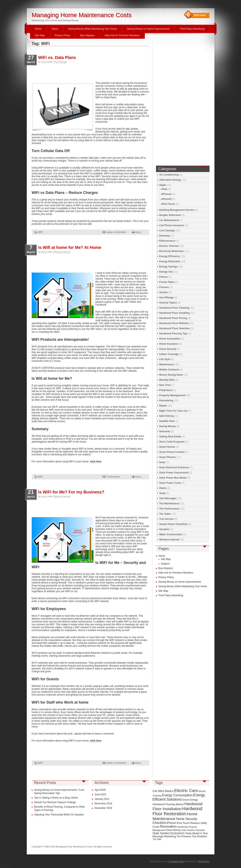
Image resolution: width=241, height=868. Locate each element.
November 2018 (103, 808)
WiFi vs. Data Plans (57, 57)
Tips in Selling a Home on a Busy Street (56, 798)
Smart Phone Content (172, 452)
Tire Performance (169, 509)
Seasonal (165, 431)
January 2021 (102, 799)
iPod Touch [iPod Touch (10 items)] (183, 823)
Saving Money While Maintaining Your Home (93, 29)
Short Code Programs (172, 442)
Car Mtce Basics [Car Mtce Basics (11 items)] (163, 791)
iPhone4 (167, 194)
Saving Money (168, 426)
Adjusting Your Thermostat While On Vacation (59, 815)
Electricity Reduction (172, 251)
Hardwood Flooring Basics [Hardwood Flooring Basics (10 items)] (168, 804)
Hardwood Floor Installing (175, 313)
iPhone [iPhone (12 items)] (171, 823)
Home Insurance (169, 344)
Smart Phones (168, 457)
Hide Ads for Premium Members (122, 35)
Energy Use (166, 272)
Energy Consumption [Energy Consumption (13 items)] (177, 795)
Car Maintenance (169, 220)
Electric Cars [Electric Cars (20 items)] (186, 791)
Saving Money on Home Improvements (148, 29)
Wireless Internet (62, 252)
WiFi (40, 232)
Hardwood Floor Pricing (173, 318)
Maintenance (167, 364)
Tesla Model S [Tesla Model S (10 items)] (194, 833)
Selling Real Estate (170, 437)
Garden (164, 292)
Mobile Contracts (169, 370)
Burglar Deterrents (170, 215)
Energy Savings (169, 267)
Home (38, 29)
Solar (162, 462)
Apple (163, 185)
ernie (44, 62)
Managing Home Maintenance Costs (82, 15)
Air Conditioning (169, 175)
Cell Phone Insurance (172, 225)
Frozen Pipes (167, 282)
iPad (165, 189)
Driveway (165, 236)
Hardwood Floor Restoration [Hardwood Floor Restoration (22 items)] (177, 811)
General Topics (168, 303)
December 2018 (103, 804)
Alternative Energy (170, 180)
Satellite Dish (167, 421)
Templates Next (176, 861)
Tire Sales (165, 514)
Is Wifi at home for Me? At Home (70, 247)
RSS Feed (200, 15)
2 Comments (113, 477)
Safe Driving (166, 416)
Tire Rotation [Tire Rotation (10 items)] (199, 836)
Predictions (166, 390)
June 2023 (100, 794)
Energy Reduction (170, 261)
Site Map (40, 35)
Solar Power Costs (170, 483)
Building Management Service (177, 210)
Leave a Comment (116, 232)
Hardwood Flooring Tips (173, 334)
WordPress (204, 861)
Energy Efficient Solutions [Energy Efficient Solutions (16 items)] (179, 797)
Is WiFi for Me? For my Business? (71, 492)
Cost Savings (60, 62)
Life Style (165, 359)
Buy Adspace (87, 35)
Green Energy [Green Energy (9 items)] (190, 800)
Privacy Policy (62, 35)
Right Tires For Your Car (173, 411)
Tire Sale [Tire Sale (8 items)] (157, 839)
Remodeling (166, 401)
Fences (164, 277)
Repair (163, 406)
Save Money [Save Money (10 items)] (173, 830)
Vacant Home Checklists (174, 524)
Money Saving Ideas (171, 375)
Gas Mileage (166, 298)
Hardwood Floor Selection (175, 328)
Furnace (164, 287)
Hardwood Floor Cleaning (174, 308)
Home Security (168, 349)
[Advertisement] (80, 72)
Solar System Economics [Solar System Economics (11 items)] (169, 833)
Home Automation (170, 339)
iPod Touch (169, 204)
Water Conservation (171, 534)
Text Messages (168, 498)
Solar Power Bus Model (173, 478)
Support (165, 564)
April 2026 (100, 790)
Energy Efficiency (170, 256)
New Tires (165, 385)
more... (139, 232)
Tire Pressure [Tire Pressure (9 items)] (184, 836)
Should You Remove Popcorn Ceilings (55, 802)
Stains (163, 488)
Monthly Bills (167, 380)
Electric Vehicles (169, 246)
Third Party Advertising (192, 29)
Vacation (164, 529)
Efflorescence (167, 241)
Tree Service (167, 519)
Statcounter (6, 867)
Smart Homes (167, 447)
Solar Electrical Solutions (174, 467)
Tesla (162, 493)
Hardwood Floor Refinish (174, 323)
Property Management (172, 395)
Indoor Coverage (169, 354)
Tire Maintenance (169, 504)
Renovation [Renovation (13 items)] (168, 826)
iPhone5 (167, 199)
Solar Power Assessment (174, 473)
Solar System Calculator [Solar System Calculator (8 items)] (193, 830)
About (55, 29)
